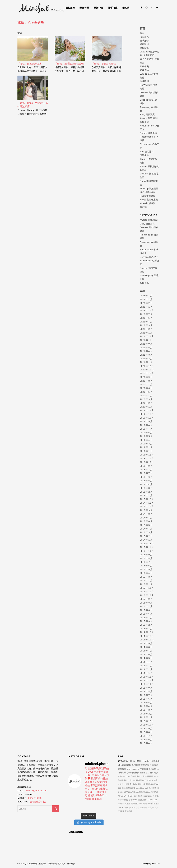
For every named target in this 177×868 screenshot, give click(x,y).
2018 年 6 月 (146, 477)
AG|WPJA (122, 796)
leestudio (156, 864)
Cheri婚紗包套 (124, 765)
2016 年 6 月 (146, 566)
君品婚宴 (127, 807)
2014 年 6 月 (146, 654)
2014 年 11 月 (147, 636)
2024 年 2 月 (146, 299)
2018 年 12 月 (147, 455)
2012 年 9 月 (146, 729)
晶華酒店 (130, 788)
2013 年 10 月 (147, 684)
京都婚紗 (122, 776)
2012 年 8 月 (146, 732)
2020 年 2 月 (146, 403)
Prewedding (139, 788)
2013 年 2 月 (146, 714)
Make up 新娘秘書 (149, 188)
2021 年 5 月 (146, 348)
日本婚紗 (154, 773)
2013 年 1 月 (146, 717)
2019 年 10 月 (147, 418)
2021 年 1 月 (146, 362)
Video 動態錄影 (148, 203)
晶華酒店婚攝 (144, 792)
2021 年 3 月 (146, 355)
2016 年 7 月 (146, 562)
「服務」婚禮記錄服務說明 (69, 64)
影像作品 (144, 70)
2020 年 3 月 (146, 399)
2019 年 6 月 (146, 433)
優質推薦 (144, 155)
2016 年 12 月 (147, 544)
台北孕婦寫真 (151, 788)
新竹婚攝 (142, 784)
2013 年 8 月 (146, 691)
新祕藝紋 (136, 765)
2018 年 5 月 (146, 481)
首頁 (142, 33)
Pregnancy (148, 796)
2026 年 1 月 (146, 296)
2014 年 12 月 (147, 632)
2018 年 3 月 (146, 488)
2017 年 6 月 (146, 521)
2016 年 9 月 (146, 555)
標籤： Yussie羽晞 (31, 22)
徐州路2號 (138, 796)
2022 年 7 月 (146, 314)
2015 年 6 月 (146, 610)
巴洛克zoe (149, 780)
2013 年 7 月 (146, 695)
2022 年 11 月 (147, 310)
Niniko (156, 776)
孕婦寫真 (144, 48)
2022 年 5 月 (146, 318)
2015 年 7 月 (146, 606)
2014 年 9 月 (146, 643)
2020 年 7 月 (146, 384)
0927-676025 (35, 798)
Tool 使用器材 (147, 152)
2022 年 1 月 (146, 333)
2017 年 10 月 (147, 506)
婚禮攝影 (122, 769)
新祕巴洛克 (145, 773)
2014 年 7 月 (146, 651)
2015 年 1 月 (146, 629)
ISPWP (130, 796)
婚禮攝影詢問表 (38, 802)
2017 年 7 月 (146, 518)
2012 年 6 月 (146, 740)
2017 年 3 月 (146, 532)
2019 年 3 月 (146, 444)
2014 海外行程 (147, 55)
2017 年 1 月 (146, 540)
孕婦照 (134, 776)
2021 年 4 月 (146, 351)
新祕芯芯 (135, 807)
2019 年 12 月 (147, 410)
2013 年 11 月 (147, 680)
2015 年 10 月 (147, 595)
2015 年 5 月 (146, 614)
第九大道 (141, 776)
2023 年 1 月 (146, 307)
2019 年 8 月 (146, 425)
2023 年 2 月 (146, 303)
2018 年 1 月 (146, 495)
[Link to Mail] (157, 8)
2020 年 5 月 (146, 392)
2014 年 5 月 (146, 658)
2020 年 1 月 (146, 407)
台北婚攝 (137, 761)
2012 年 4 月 (146, 743)
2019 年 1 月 (146, 451)
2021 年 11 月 (147, 340)
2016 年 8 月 (146, 558)
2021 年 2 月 (146, 359)
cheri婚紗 (146, 761)
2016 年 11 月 (147, 547)
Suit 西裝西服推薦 (149, 200)
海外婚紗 (122, 773)
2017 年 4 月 (146, 529)
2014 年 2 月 (146, 669)
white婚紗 (143, 803)
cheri (128, 776)
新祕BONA (154, 769)
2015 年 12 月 (147, 588)
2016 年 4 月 (146, 573)
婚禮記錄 (144, 44)
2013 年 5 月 (146, 703)
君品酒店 (135, 803)
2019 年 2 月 (146, 447)
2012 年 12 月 (147, 721)
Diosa (120, 807)
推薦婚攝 (155, 761)
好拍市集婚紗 (154, 803)
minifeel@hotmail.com (36, 791)
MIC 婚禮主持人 (148, 192)
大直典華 (128, 811)
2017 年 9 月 (146, 510)
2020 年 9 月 (146, 377)
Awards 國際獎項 (148, 133)
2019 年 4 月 (146, 440)
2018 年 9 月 (146, 466)
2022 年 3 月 (146, 325)
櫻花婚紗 (140, 780)
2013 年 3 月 (146, 710)
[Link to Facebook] (141, 8)
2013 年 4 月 (146, 706)
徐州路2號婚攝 (124, 803)
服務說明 (144, 81)
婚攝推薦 (149, 776)
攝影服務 (144, 37)
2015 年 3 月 (146, 621)
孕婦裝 (121, 780)
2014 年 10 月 (147, 640)
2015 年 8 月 (146, 603)
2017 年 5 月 (146, 525)
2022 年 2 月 (146, 329)
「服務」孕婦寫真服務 (104, 64)
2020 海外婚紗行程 (149, 52)
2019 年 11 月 (147, 414)
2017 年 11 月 (147, 503)
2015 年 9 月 (146, 599)
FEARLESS (152, 800)
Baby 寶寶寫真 (147, 114)
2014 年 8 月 (146, 647)
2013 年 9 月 (146, 688)
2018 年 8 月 (146, 470)
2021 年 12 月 (147, 336)
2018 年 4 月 (146, 484)
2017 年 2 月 (146, 536)
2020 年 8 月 (146, 381)
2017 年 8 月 (146, 514)
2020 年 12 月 (147, 366)
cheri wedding (133, 769)
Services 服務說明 (149, 257)
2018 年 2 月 (146, 492)
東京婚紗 (154, 792)
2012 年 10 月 (147, 725)
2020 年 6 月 (146, 388)
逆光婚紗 (144, 807)
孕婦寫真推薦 (133, 773)
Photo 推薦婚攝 (148, 196)
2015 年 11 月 (147, 592)
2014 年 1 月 (146, 673)
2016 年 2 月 (146, 580)
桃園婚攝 (150, 784)
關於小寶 (144, 122)
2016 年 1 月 (146, 584)
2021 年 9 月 (146, 344)
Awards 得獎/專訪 (149, 118)
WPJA (135, 792)
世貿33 (151, 807)
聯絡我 (143, 207)
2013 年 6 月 (146, 699)
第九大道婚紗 (130, 780)
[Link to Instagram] (147, 8)
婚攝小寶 (128, 761)
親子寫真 (124, 800)
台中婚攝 (128, 792)
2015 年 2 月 (146, 625)
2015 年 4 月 (146, 618)
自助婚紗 (144, 41)
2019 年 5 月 (146, 436)
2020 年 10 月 (147, 373)
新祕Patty (133, 800)
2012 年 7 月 (146, 736)
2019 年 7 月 (146, 429)
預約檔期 (144, 67)
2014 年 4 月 (146, 662)
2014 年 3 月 (146, 666)
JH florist (134, 784)
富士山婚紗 (142, 800)
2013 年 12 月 (147, 677)
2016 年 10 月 (147, 551)
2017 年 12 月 (147, 499)
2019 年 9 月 (146, 421)
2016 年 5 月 (146, 569)
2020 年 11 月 (147, 370)
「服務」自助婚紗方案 (30, 64)
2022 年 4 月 (146, 322)
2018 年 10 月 (147, 462)
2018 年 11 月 (147, 458)
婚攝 (120, 761)
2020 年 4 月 (146, 396)
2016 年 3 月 (146, 577)
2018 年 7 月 (146, 473)
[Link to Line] (152, 8)
